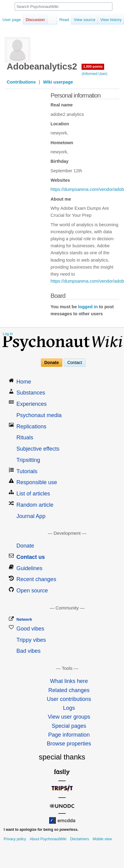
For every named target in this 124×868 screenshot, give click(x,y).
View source (79, 20)
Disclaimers (79, 839)
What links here (69, 681)
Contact (75, 363)
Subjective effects (38, 449)
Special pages (69, 726)
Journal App (31, 516)
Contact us (31, 557)
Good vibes (30, 629)
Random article (35, 505)
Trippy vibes (31, 640)
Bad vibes (29, 651)
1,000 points (93, 66)
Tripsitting (28, 460)
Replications (31, 427)
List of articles (33, 494)
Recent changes (36, 579)
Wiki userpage (58, 82)
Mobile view (102, 839)
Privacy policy (15, 839)
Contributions (21, 82)
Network (24, 619)
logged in (88, 307)
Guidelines (29, 568)
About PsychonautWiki (48, 839)
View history (105, 20)
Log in (8, 334)
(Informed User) (94, 74)
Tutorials (27, 471)
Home (24, 382)
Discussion (35, 20)
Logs (69, 708)
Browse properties (69, 744)
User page (12, 20)
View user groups (69, 717)
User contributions (69, 699)
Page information (69, 735)
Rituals (25, 438)
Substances (31, 393)
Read (58, 20)
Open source (32, 591)
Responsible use (37, 482)
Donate (51, 363)
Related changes (69, 690)
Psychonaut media (39, 415)
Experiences (32, 404)
